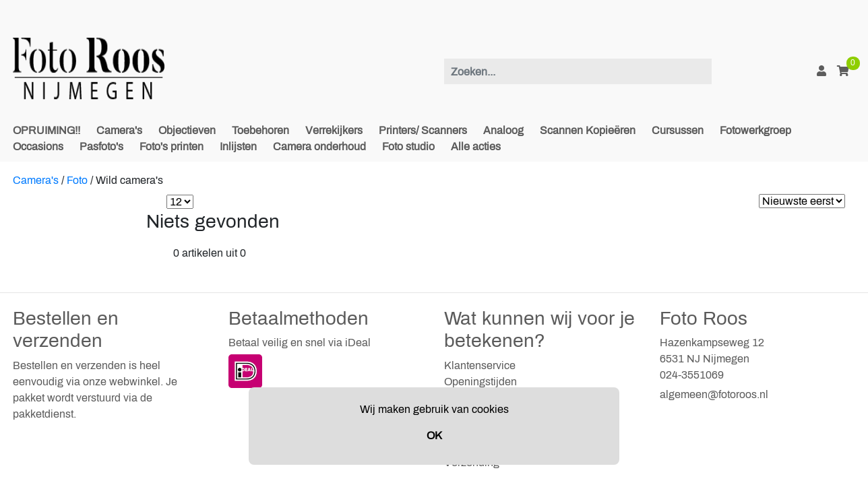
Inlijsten (238, 147)
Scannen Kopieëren (588, 130)
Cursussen (678, 130)
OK (434, 435)
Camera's (119, 130)
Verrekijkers (334, 130)
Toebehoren (260, 130)
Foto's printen (172, 147)
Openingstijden (480, 382)
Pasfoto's (101, 147)
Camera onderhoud (319, 147)
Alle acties (476, 147)
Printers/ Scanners (423, 130)
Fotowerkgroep (755, 130)
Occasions (38, 147)
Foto (77, 180)
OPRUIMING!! (46, 130)
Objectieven (187, 130)
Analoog (503, 130)
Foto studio (408, 147)
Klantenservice (480, 365)
